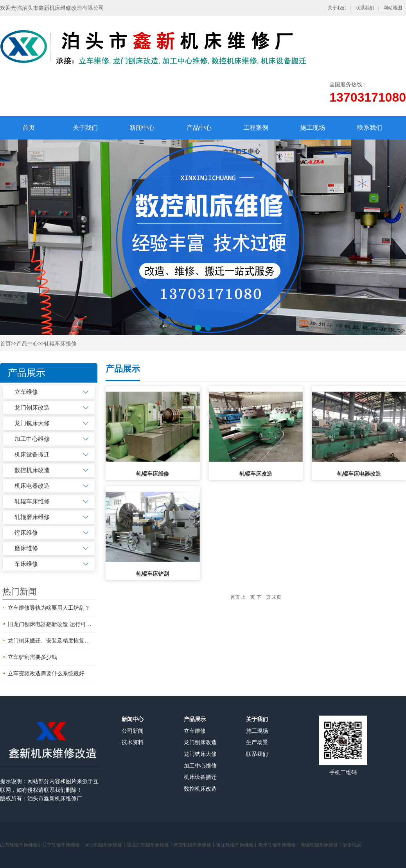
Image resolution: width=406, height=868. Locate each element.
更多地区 (352, 845)
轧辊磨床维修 (32, 517)
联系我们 (365, 8)
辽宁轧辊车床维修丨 (63, 845)
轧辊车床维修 (60, 344)
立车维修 (26, 392)
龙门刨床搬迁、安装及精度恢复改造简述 (51, 641)
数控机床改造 (32, 470)
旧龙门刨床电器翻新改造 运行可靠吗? (51, 624)
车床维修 (26, 564)
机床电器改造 (32, 486)
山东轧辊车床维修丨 (21, 845)
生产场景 (257, 742)
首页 (29, 128)
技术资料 (133, 742)
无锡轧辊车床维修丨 (322, 845)
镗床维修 (26, 532)
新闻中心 (142, 128)
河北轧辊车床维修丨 (106, 845)
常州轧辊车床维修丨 (279, 845)
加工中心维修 (32, 439)
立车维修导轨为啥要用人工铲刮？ (49, 608)
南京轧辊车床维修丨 (195, 845)
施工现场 (313, 128)
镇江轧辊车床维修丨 (237, 845)
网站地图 (393, 8)
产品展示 (195, 719)
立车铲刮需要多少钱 (32, 657)
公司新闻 (133, 731)
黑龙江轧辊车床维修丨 (150, 845)
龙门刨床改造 (32, 407)
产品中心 (199, 128)
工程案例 (256, 128)
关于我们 (337, 8)
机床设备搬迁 (32, 454)
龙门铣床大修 (32, 423)
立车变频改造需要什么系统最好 (46, 673)
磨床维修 (26, 548)
